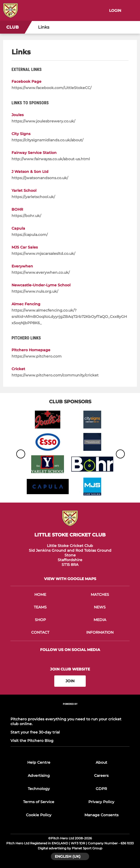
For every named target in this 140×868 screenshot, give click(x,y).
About (101, 762)
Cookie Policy (39, 815)
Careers (101, 776)
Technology (39, 789)
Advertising (39, 776)
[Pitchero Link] (70, 711)
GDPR (101, 789)
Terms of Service (39, 802)
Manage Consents (101, 815)
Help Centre (39, 762)
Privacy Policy (101, 802)
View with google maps (70, 579)
